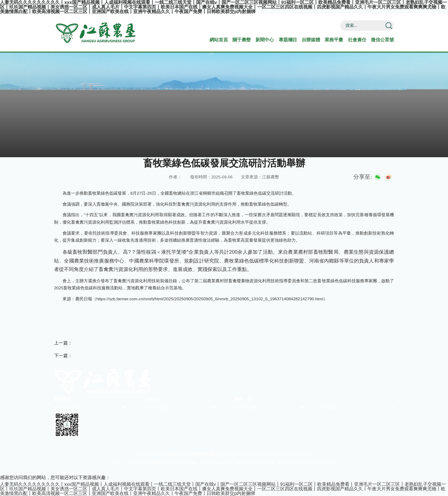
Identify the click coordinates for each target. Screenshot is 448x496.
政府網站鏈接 (156, 407)
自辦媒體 (311, 40)
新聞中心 (265, 40)
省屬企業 (330, 407)
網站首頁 (219, 40)
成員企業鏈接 (67, 407)
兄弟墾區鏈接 (245, 407)
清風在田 (153, 399)
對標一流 (243, 399)
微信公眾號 (382, 40)
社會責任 (357, 40)
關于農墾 (242, 40)
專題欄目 (288, 40)
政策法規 (63, 399)
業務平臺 (334, 40)
